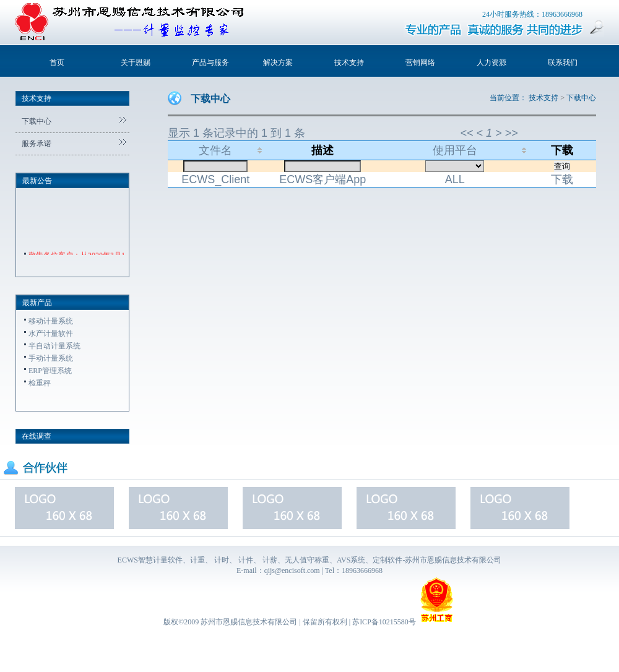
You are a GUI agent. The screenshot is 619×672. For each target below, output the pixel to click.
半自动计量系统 (54, 346)
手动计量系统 (51, 358)
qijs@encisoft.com (292, 571)
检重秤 (40, 383)
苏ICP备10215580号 (384, 622)
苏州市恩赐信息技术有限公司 (249, 622)
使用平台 (455, 150)
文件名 (215, 150)
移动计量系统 (51, 321)
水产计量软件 (51, 334)
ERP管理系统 (50, 371)
